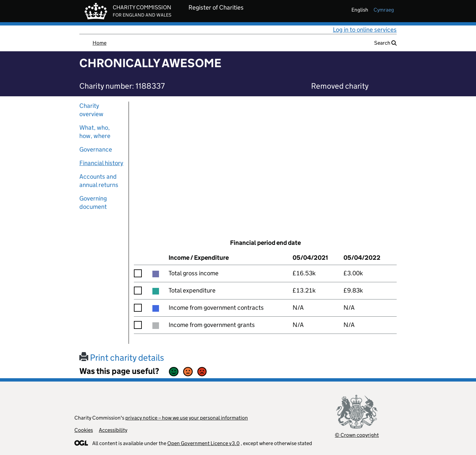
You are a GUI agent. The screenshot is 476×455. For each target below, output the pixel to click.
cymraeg (384, 10)
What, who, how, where (95, 132)
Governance (96, 149)
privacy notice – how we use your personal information (187, 418)
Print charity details (122, 358)
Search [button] (385, 43)
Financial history (101, 163)
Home (99, 43)
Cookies (84, 430)
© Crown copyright (357, 435)
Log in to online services (365, 30)
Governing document (93, 203)
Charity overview (91, 110)
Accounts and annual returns (99, 181)
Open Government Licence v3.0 (203, 443)
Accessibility (113, 430)
